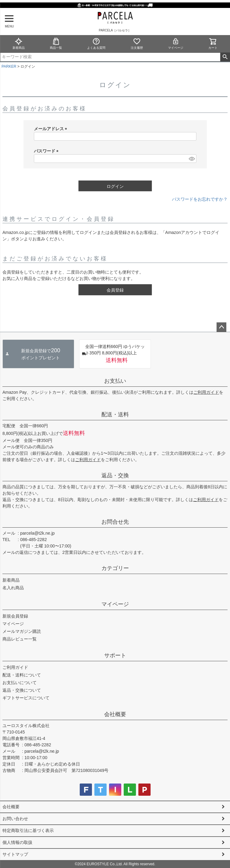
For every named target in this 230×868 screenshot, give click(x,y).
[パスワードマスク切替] (192, 159)
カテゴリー (115, 568)
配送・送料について (22, 675)
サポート (115, 655)
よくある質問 (96, 43)
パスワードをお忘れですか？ (200, 199)
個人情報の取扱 (17, 842)
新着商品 (19, 43)
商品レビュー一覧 (20, 639)
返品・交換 (115, 475)
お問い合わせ (15, 819)
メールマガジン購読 (22, 631)
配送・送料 (115, 414)
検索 (225, 57)
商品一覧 (56, 43)
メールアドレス (52, 129)
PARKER (9, 66)
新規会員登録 (15, 616)
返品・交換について (22, 690)
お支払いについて (20, 683)
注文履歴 (137, 43)
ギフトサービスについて (26, 698)
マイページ (176, 43)
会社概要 (115, 714)
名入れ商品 (13, 588)
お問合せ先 (115, 522)
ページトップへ (221, 327)
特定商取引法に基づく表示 (28, 830)
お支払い (115, 381)
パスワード (47, 151)
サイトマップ (15, 854)
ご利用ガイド (206, 392)
